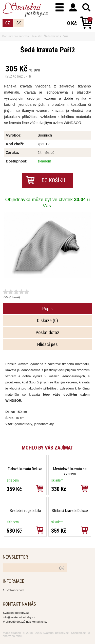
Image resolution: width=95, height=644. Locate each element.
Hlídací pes (48, 345)
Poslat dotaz (48, 333)
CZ (8, 23)
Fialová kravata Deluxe (25, 469)
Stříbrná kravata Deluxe (70, 511)
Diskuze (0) (48, 321)
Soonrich (45, 135)
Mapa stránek (12, 633)
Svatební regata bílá (25, 511)
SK (19, 23)
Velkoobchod (15, 590)
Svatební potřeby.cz (56, 633)
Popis (48, 309)
